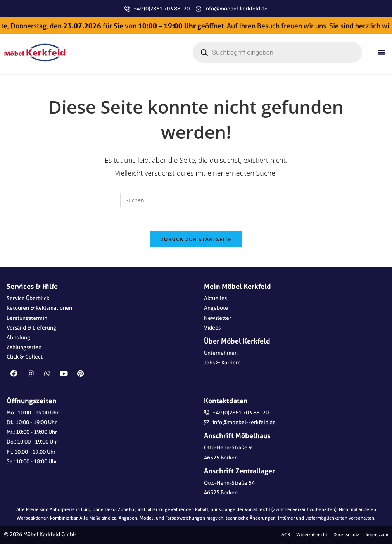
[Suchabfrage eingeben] (196, 200)
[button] (382, 53)
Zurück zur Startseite (196, 240)
